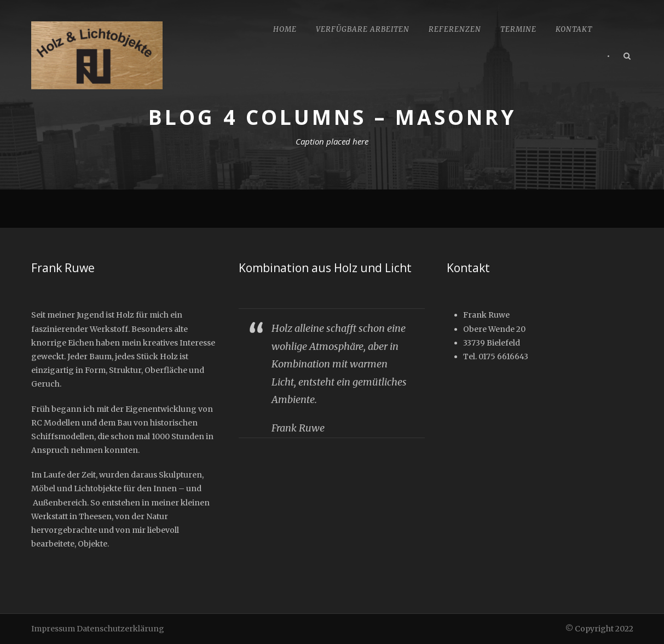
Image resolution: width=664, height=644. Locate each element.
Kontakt (574, 29)
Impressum (53, 629)
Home (285, 29)
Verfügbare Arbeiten (363, 29)
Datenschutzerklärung (120, 629)
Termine (518, 29)
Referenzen (455, 29)
